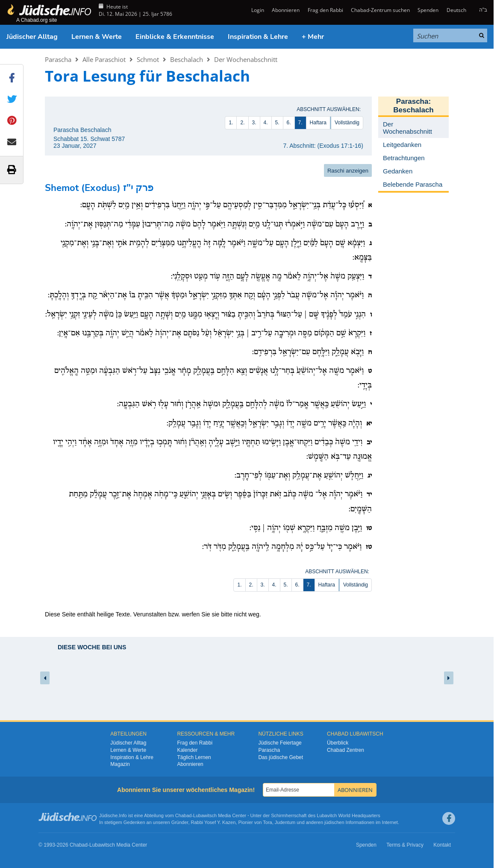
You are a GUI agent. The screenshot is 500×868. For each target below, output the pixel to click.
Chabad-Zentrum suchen (380, 10)
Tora (267, 822)
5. (277, 123)
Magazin (120, 764)
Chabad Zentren (346, 750)
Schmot (148, 59)
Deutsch (456, 10)
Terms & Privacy (405, 845)
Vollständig (347, 123)
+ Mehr (313, 37)
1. (231, 123)
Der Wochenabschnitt (246, 59)
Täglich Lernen (194, 757)
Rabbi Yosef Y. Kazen (213, 822)
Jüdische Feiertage (280, 743)
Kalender (187, 750)
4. (266, 123)
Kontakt (442, 845)
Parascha (58, 59)
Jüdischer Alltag (32, 37)
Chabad (184, 815)
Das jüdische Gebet (281, 757)
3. (254, 123)
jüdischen (334, 822)
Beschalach (187, 59)
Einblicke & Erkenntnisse (175, 37)
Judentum (285, 822)
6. (289, 123)
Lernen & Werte (97, 37)
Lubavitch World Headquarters (348, 815)
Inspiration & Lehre (258, 37)
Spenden (428, 10)
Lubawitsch (205, 815)
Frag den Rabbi (325, 10)
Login (257, 10)
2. (242, 123)
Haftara (318, 123)
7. (300, 123)
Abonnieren (286, 10)
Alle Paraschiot (104, 59)
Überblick (338, 743)
